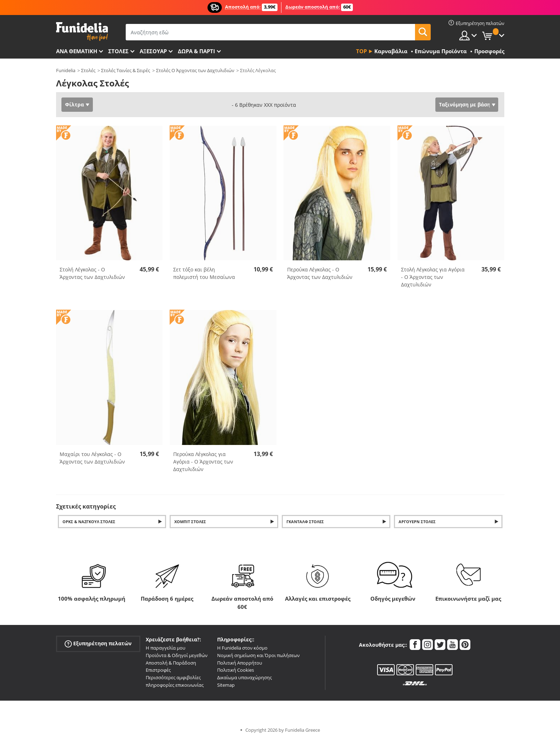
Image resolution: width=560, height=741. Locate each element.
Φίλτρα (74, 104)
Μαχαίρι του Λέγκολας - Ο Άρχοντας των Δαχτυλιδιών (92, 458)
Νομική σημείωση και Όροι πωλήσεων (258, 655)
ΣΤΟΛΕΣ (118, 51)
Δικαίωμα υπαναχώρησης (244, 677)
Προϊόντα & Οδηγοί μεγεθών (177, 655)
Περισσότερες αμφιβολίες (173, 677)
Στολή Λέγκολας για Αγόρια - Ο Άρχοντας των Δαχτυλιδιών (433, 277)
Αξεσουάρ (153, 51)
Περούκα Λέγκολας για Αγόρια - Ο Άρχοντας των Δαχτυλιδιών (203, 462)
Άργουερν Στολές (417, 522)
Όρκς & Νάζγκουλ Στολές (89, 522)
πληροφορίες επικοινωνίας (175, 685)
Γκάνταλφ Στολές (305, 522)
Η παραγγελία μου (166, 648)
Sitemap (226, 685)
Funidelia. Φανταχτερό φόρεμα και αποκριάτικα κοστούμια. (82, 32)
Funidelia (66, 70)
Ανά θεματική (77, 51)
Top (361, 51)
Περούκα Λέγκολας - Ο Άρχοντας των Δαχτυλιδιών (320, 273)
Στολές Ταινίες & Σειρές (126, 70)
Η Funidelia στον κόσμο (242, 648)
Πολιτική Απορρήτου (240, 663)
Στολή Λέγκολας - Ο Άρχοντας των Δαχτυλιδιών (92, 273)
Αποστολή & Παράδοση (171, 663)
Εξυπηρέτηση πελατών (98, 644)
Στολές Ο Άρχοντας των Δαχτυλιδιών (195, 70)
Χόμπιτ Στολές (190, 522)
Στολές (88, 70)
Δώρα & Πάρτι (196, 51)
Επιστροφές (158, 670)
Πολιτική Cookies (236, 670)
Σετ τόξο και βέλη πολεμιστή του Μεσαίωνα (204, 273)
